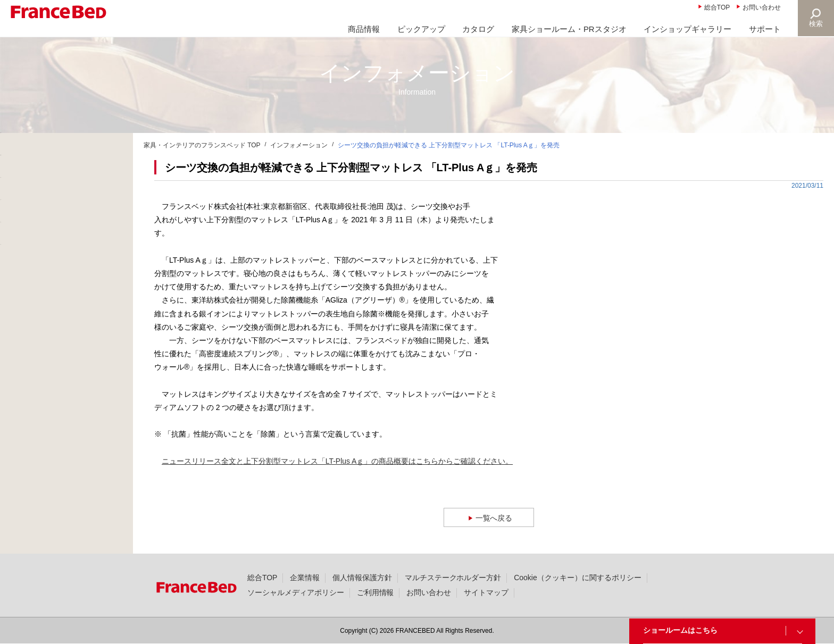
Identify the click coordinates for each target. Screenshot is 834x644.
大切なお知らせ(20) (49, 196)
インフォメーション (299, 145)
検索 (816, 24)
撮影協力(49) (37, 273)
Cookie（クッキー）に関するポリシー (577, 578)
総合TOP (717, 7)
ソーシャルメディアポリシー (296, 592)
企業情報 (305, 578)
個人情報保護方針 (362, 578)
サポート (765, 29)
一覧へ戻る (494, 518)
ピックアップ (421, 29)
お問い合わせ (762, 7)
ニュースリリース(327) (55, 222)
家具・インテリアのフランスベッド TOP (202, 145)
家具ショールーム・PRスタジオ (569, 29)
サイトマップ (486, 592)
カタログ (478, 29)
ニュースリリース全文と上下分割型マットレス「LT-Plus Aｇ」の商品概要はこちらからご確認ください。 (337, 461)
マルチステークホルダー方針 (453, 578)
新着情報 (31, 145)
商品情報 (364, 29)
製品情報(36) (37, 247)
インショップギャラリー (687, 29)
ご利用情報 (376, 592)
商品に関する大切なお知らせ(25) (71, 171)
